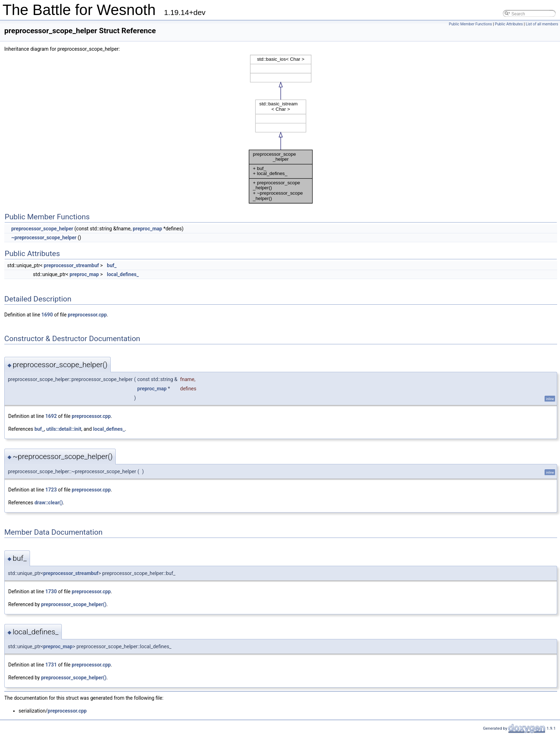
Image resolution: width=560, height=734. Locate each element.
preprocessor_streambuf (71, 265)
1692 (51, 416)
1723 (51, 490)
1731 (51, 665)
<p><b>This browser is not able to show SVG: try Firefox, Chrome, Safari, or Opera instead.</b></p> (281, 129)
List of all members (542, 24)
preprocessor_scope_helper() (74, 604)
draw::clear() (48, 503)
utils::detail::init (64, 429)
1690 (47, 315)
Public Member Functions (471, 24)
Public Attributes (509, 24)
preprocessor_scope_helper (42, 229)
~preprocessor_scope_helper (44, 238)
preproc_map (147, 229)
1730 (51, 591)
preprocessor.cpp (87, 315)
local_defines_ (123, 274)
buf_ (112, 265)
